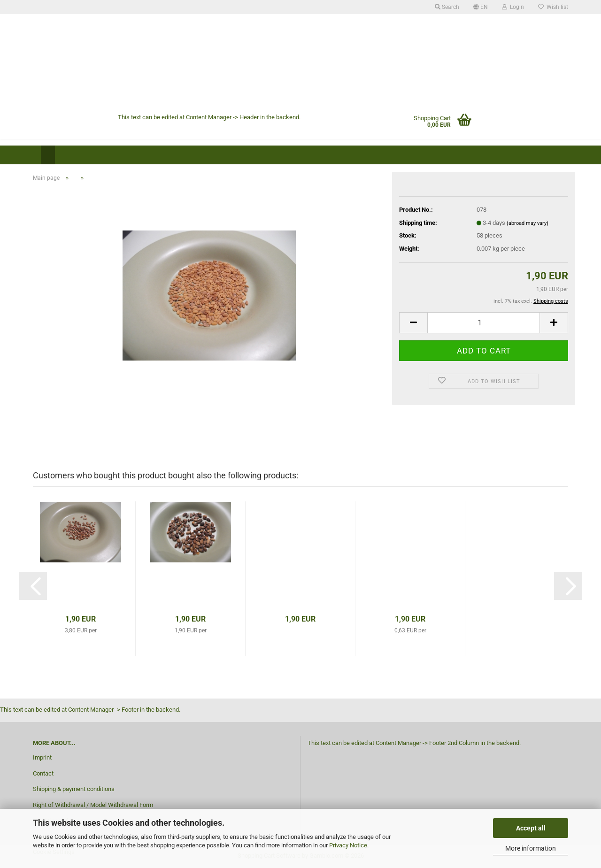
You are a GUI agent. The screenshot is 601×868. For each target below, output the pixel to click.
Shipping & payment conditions (74, 789)
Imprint (42, 757)
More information (531, 848)
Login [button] (513, 7)
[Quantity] (484, 323)
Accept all (531, 828)
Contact (43, 773)
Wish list (553, 7)
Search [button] (447, 7)
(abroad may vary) (528, 223)
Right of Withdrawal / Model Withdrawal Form (93, 805)
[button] (481, 7)
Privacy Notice (348, 845)
